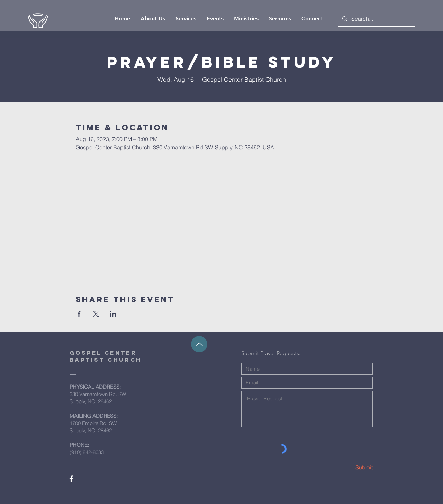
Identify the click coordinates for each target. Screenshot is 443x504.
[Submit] (348, 467)
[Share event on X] (96, 314)
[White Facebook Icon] (71, 479)
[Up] (199, 344)
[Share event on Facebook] (79, 314)
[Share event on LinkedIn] (113, 314)
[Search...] (376, 19)
